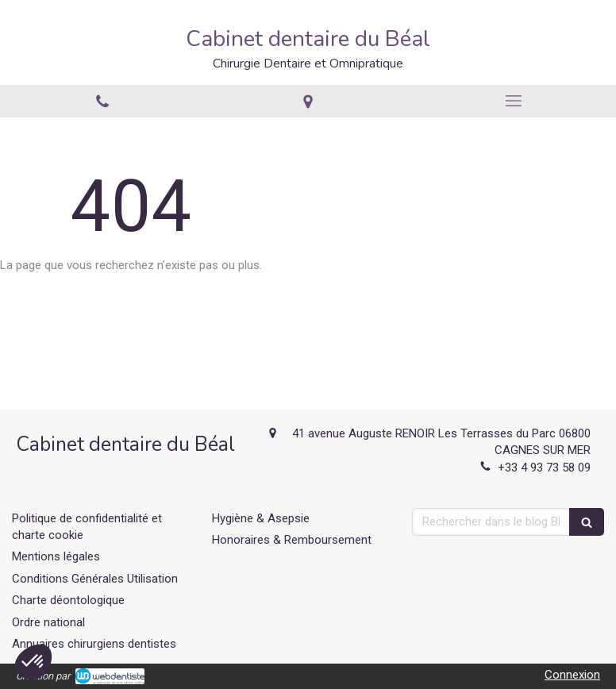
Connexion (572, 675)
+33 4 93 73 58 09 (544, 468)
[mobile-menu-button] (513, 101)
